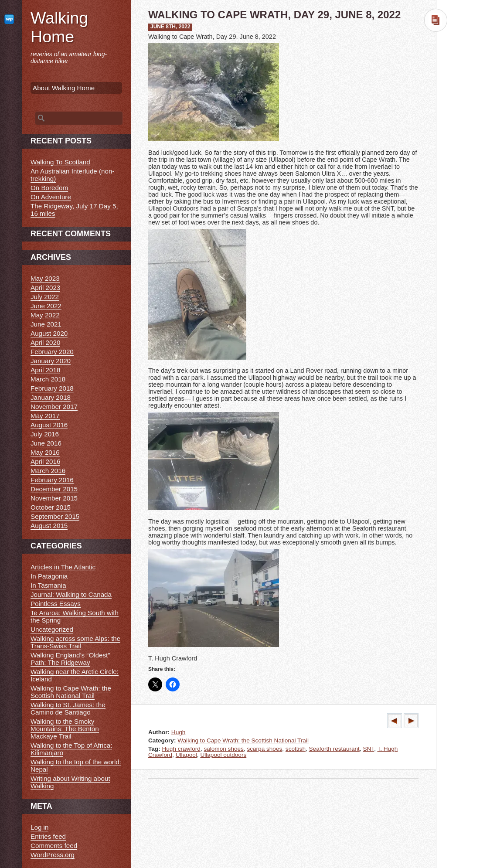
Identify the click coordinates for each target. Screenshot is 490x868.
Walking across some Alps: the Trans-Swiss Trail (75, 642)
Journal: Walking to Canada (71, 594)
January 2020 (51, 361)
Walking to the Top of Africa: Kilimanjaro (71, 749)
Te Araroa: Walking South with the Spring (75, 616)
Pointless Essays (56, 604)
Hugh (179, 732)
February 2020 (52, 352)
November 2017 (54, 407)
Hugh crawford (181, 749)
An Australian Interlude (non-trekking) (73, 175)
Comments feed (54, 846)
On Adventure (51, 197)
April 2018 (45, 370)
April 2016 (45, 461)
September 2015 (55, 516)
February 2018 (52, 388)
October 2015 (51, 507)
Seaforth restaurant (334, 749)
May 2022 (45, 315)
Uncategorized (52, 629)
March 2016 (48, 471)
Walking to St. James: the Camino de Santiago (68, 708)
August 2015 (49, 526)
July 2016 (45, 434)
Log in (39, 827)
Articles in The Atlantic (63, 567)
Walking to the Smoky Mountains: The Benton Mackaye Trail (65, 729)
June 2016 (46, 443)
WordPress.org (53, 855)
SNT (368, 749)
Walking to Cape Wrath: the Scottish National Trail (243, 740)
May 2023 (45, 278)
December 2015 (54, 489)
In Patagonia (49, 576)
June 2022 (46, 306)
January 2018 (51, 397)
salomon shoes (223, 749)
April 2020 (45, 342)
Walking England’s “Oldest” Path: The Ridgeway (70, 659)
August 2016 (49, 425)
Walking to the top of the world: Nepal (76, 766)
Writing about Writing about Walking (70, 782)
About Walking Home (64, 88)
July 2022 (45, 297)
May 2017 (45, 416)
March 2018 (48, 379)
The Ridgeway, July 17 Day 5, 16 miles (74, 210)
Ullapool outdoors (223, 755)
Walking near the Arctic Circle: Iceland (75, 675)
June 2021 (46, 324)
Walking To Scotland (60, 162)
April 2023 (45, 288)
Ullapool (186, 755)
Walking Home (59, 27)
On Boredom (49, 188)
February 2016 (52, 480)
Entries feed (48, 836)
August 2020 (49, 333)
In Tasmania (48, 585)
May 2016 (45, 452)
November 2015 (54, 498)
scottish (296, 749)
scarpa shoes (264, 749)
